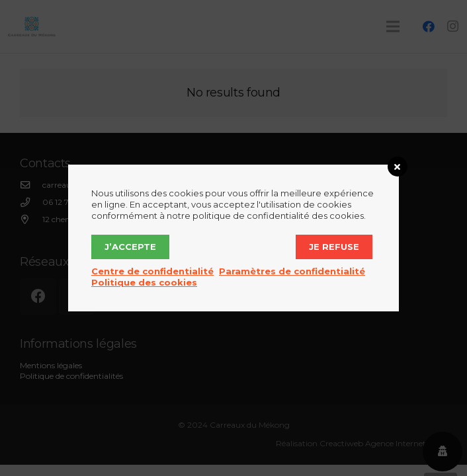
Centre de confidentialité (152, 271)
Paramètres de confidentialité (292, 271)
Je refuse (334, 247)
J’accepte (130, 247)
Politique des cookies (144, 282)
